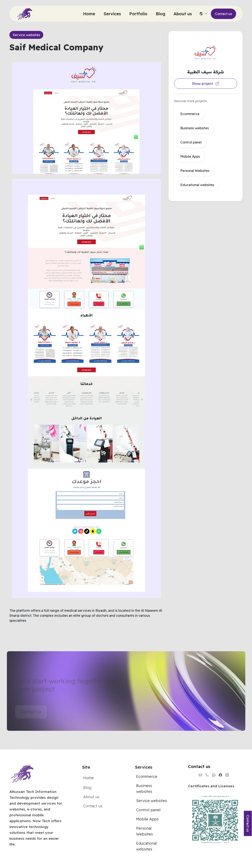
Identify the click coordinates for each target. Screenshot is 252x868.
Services (112, 14)
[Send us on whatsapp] (214, 779)
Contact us (223, 14)
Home (89, 14)
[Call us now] (207, 779)
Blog (161, 14)
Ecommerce (190, 114)
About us (183, 14)
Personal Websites (195, 171)
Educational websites (197, 185)
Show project (205, 84)
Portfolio (138, 14)
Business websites (194, 128)
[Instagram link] (227, 779)
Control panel (191, 142)
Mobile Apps (190, 156)
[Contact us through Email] (200, 779)
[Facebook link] (220, 779)
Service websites (26, 35)
